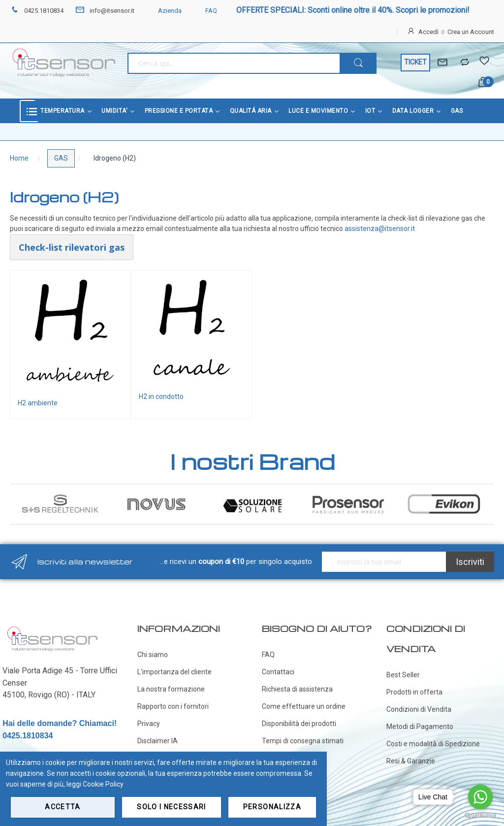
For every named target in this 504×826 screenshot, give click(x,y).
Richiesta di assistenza (297, 689)
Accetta (63, 807)
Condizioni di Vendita (419, 709)
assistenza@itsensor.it (380, 229)
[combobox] (234, 63)
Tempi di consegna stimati (303, 741)
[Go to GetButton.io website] (480, 816)
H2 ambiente (38, 403)
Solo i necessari (172, 807)
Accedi (428, 32)
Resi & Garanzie (411, 761)
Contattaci (278, 672)
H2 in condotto (161, 396)
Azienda (164, 11)
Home (19, 158)
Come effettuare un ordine (304, 706)
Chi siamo (153, 655)
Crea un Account (471, 32)
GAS (61, 158)
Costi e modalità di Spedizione (433, 744)
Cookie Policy (103, 784)
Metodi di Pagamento (420, 727)
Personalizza (272, 807)
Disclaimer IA (157, 741)
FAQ (205, 11)
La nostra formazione (171, 689)
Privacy (149, 724)
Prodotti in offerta (414, 692)
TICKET (415, 62)
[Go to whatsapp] (480, 797)
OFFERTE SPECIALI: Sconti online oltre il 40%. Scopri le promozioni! (353, 10)
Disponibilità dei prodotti (299, 724)
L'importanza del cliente (174, 672)
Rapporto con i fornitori (173, 706)
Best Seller (403, 675)
